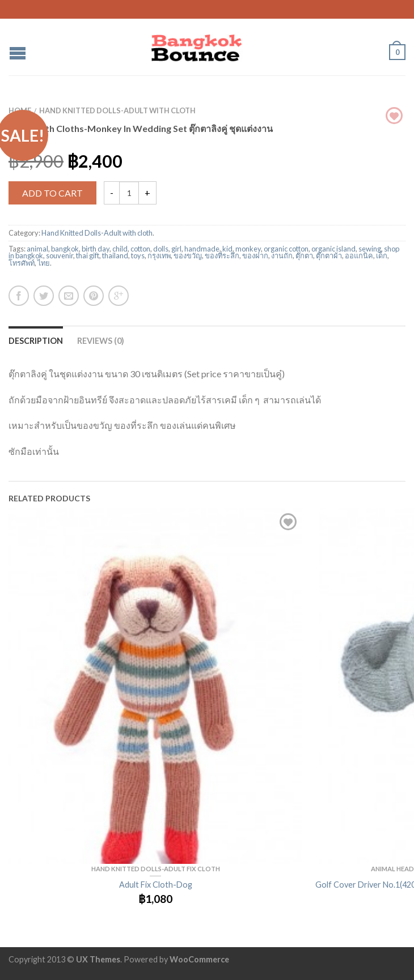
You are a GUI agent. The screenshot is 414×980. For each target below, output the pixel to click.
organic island (333, 249)
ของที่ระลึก (222, 255)
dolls (161, 249)
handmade (202, 249)
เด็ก (382, 255)
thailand (115, 255)
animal (37, 249)
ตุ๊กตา (304, 255)
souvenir (60, 255)
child (120, 249)
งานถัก (282, 255)
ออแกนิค (359, 255)
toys (138, 255)
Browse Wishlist (394, 116)
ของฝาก (255, 255)
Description (36, 341)
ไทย (44, 263)
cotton (140, 249)
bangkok (65, 249)
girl (176, 249)
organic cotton (286, 249)
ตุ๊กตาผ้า (329, 255)
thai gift (88, 255)
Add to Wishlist (288, 522)
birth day (96, 249)
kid (227, 249)
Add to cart (52, 193)
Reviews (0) (101, 341)
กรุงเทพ (159, 255)
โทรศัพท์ (22, 263)
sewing (370, 249)
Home (20, 110)
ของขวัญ (188, 255)
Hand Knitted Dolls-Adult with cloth (117, 110)
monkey (248, 249)
